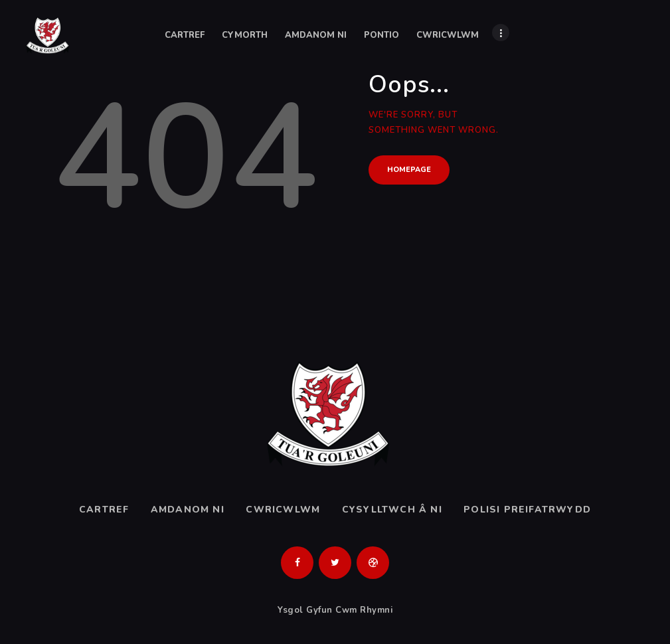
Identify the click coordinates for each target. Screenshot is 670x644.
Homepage (409, 170)
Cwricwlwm (283, 510)
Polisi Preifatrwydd (527, 510)
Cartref (104, 510)
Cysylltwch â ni (392, 510)
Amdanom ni (188, 510)
